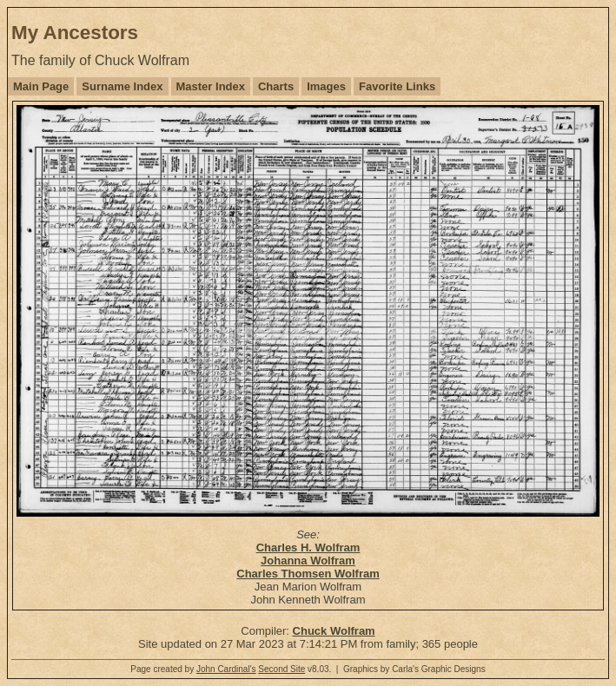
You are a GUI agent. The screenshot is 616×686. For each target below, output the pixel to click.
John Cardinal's (226, 669)
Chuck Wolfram (334, 631)
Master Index (211, 86)
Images (326, 86)
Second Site (282, 669)
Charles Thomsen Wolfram (308, 574)
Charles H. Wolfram (308, 547)
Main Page (41, 86)
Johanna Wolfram (308, 561)
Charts (276, 86)
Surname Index (122, 86)
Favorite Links (397, 86)
